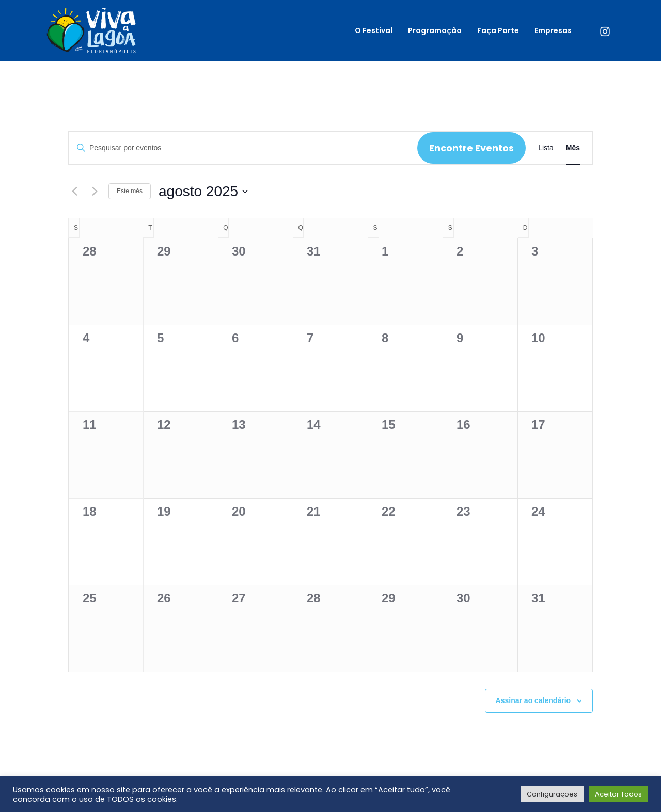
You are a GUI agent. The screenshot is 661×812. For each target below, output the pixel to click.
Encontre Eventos (471, 148)
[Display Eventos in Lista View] (546, 148)
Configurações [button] (552, 794)
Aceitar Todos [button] (618, 794)
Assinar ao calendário (533, 700)
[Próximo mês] (95, 192)
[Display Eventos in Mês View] (573, 148)
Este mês (130, 191)
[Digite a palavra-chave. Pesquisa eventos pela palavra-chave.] (243, 148)
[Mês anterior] (74, 192)
